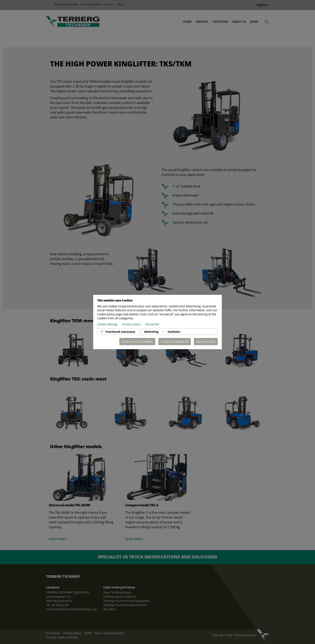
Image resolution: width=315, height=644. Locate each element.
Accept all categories (175, 341)
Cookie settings (108, 324)
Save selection (206, 341)
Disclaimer (152, 324)
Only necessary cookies (137, 341)
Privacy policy (132, 324)
